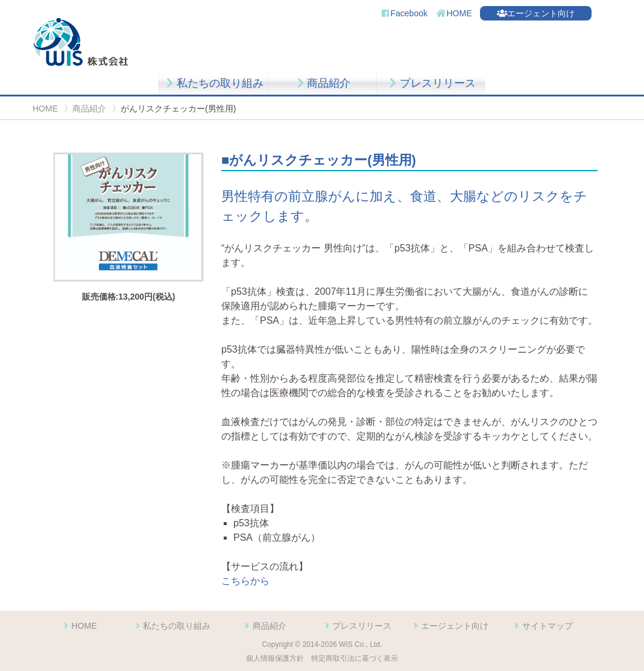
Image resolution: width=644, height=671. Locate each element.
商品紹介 (322, 83)
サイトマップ (542, 626)
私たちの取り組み (213, 83)
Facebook (404, 13)
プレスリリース (431, 83)
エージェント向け (536, 13)
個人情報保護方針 (275, 658)
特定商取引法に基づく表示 (355, 658)
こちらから (245, 581)
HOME (454, 13)
